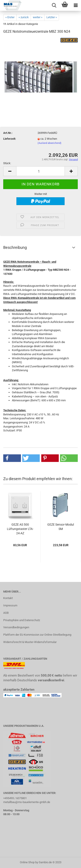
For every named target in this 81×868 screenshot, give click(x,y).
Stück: (7, 163)
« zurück (24, 17)
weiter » (38, 17)
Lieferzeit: (10, 139)
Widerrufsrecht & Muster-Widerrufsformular (30, 642)
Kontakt (8, 598)
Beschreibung (15, 247)
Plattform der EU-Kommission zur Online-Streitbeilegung (37, 635)
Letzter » (52, 17)
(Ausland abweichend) (49, 143)
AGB (6, 613)
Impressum (10, 605)
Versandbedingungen (16, 627)
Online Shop (27, 862)
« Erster (10, 17)
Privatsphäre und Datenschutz (22, 620)
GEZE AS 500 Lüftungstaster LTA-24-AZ (20, 529)
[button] (12, 458)
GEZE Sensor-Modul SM (61, 527)
